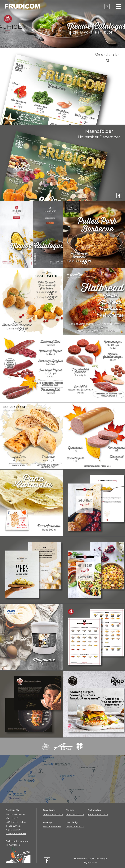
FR (107, 6)
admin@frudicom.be (98, 814)
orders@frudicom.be (16, 834)
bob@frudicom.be (52, 827)
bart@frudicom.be (75, 827)
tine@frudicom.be (75, 814)
